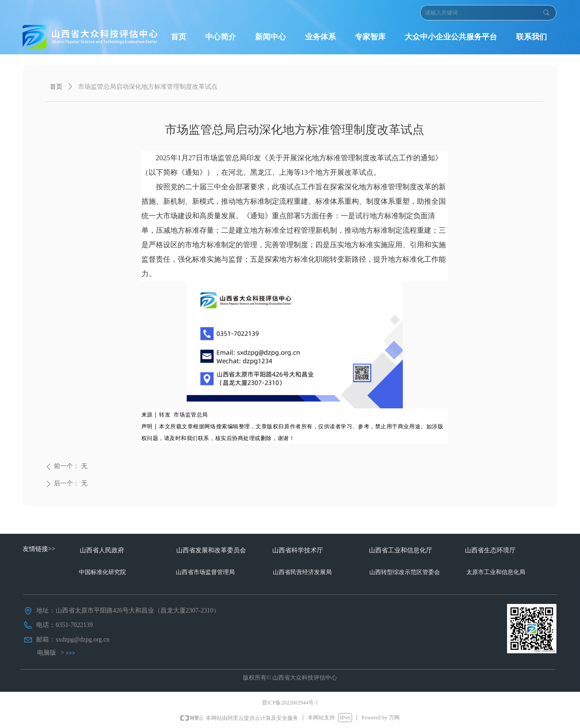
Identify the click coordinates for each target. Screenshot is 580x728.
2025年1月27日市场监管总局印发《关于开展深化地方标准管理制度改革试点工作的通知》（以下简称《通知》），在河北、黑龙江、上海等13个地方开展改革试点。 (292, 165)
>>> (70, 653)
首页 (56, 87)
